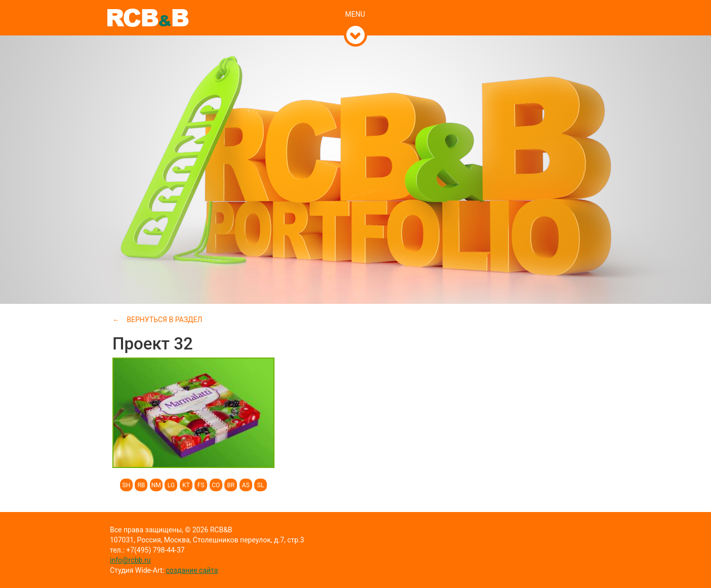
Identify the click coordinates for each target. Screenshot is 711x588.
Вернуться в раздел (164, 320)
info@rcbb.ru (130, 560)
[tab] (356, 4)
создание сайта (192, 570)
